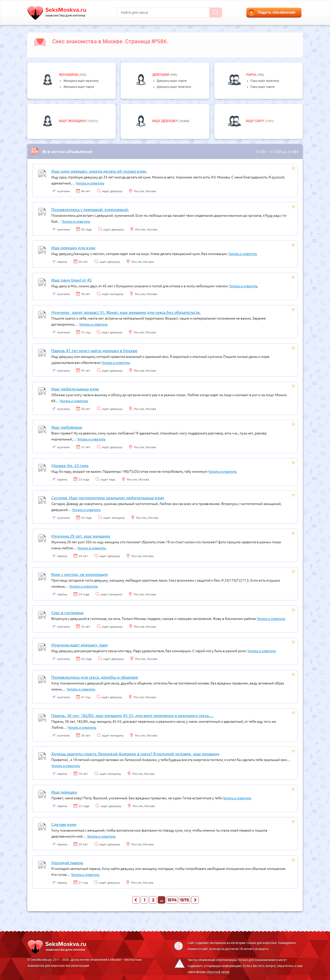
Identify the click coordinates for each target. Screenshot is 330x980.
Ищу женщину (73, 121)
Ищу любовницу (67, 427)
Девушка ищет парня (172, 81)
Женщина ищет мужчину (81, 81)
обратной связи (218, 972)
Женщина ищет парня (79, 87)
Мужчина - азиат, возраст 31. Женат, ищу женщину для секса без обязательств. (126, 312)
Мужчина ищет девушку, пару (79, 645)
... (161, 900)
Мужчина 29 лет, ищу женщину (81, 536)
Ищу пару (255, 121)
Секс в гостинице (67, 612)
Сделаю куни (64, 824)
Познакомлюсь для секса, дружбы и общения (95, 677)
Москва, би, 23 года (70, 465)
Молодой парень (67, 862)
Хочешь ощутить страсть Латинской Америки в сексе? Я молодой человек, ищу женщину (135, 754)
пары (251, 75)
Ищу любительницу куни (75, 389)
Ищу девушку (166, 121)
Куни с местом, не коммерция (79, 574)
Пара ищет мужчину (265, 81)
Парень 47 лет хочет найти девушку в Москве (94, 350)
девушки (161, 75)
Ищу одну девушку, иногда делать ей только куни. (99, 171)
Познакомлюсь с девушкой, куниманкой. (90, 209)
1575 (185, 900)
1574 (172, 900)
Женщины (69, 75)
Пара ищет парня (263, 87)
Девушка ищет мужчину (174, 87)
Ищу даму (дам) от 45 (71, 280)
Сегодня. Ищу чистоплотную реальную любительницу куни (108, 498)
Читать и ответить (90, 183)
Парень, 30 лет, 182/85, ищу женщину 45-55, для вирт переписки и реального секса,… (132, 715)
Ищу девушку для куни (73, 248)
